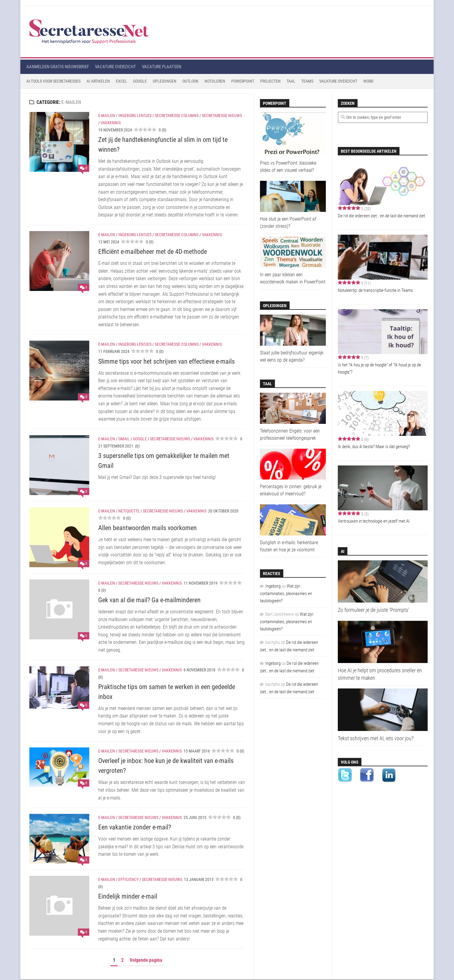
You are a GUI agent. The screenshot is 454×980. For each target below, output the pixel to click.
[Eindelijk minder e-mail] (59, 906)
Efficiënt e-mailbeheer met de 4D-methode (153, 252)
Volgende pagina (146, 960)
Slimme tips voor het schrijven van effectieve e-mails (167, 361)
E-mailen (107, 116)
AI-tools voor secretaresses (53, 81)
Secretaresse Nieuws (222, 116)
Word (368, 81)
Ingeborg (273, 586)
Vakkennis (111, 123)
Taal (291, 81)
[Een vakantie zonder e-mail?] (59, 839)
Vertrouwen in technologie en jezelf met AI (374, 521)
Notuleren (215, 81)
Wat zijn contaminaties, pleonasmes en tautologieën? (286, 593)
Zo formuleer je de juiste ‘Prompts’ (373, 610)
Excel (121, 81)
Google (140, 81)
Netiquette (129, 511)
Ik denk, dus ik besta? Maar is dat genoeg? (374, 447)
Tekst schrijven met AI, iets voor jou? (376, 738)
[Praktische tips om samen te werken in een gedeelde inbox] (59, 688)
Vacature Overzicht (338, 81)
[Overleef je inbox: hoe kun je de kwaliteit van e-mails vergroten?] (59, 767)
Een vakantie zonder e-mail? (135, 827)
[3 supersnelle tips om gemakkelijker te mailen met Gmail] (59, 465)
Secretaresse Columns (177, 116)
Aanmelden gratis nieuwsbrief (58, 67)
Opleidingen (165, 81)
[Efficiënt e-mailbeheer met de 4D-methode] (59, 261)
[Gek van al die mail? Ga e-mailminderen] (59, 609)
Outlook (190, 81)
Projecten (270, 81)
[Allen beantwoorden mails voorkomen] (59, 537)
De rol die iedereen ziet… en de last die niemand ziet (381, 216)
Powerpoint (243, 81)
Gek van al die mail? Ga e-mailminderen (149, 600)
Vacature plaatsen (162, 67)
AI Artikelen (98, 81)
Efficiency (128, 879)
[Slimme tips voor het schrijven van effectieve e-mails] (59, 371)
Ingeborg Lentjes (135, 116)
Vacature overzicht (115, 67)
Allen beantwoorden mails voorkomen (147, 528)
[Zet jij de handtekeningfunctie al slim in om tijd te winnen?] (59, 142)
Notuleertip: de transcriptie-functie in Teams (375, 290)
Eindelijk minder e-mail (128, 896)
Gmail (124, 439)
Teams (307, 81)
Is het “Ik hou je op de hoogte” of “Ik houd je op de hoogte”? (379, 368)
